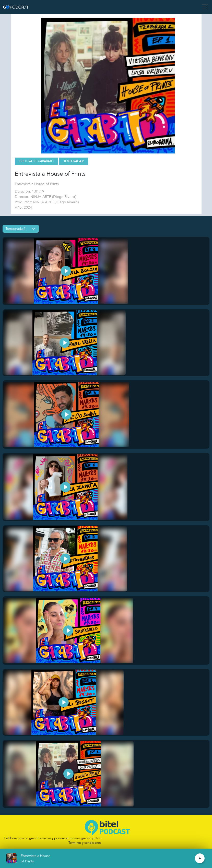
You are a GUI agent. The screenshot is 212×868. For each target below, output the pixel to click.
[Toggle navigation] (204, 7)
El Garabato (44, 161)
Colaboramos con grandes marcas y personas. (52, 838)
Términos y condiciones (85, 843)
